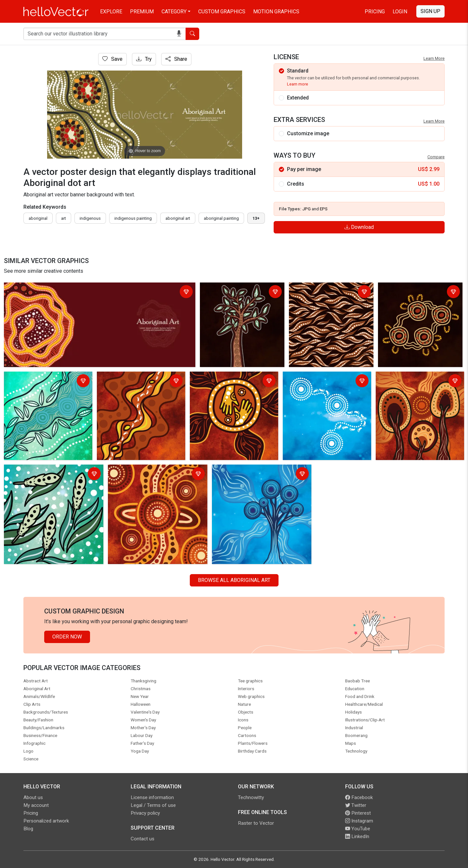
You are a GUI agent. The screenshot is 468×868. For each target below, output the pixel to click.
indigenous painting (133, 218)
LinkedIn (357, 836)
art (64, 218)
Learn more (298, 84)
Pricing (375, 12)
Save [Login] (112, 59)
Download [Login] (359, 227)
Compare (436, 157)
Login (400, 12)
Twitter (356, 805)
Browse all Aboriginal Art (234, 580)
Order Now (67, 637)
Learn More (434, 58)
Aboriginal (38, 218)
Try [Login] (144, 59)
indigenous (90, 218)
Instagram (359, 821)
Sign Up (430, 11)
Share (176, 59)
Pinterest (358, 813)
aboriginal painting (221, 218)
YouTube (358, 829)
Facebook (359, 797)
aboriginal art (178, 218)
